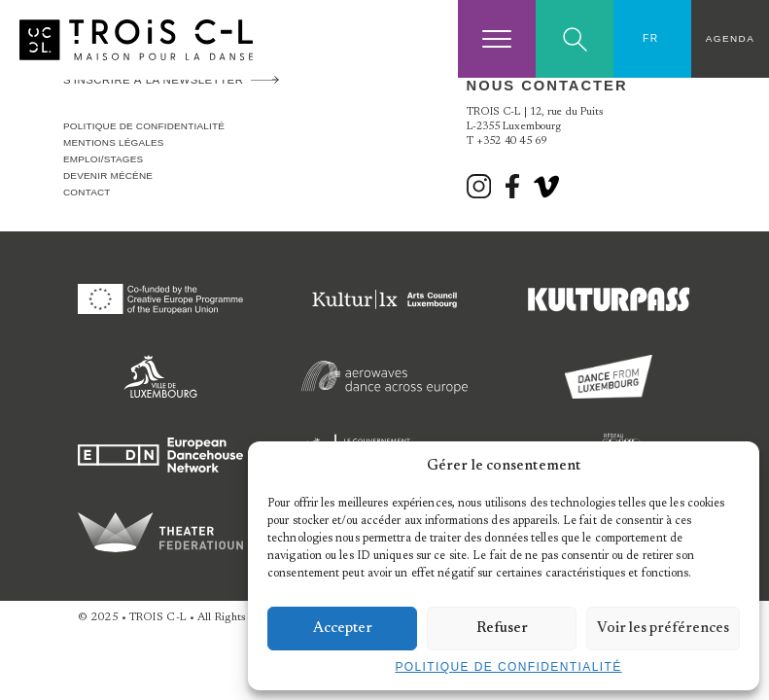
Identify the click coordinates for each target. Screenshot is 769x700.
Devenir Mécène (108, 175)
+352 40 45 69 (512, 141)
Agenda (730, 38)
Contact (87, 192)
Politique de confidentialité (508, 667)
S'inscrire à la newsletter (153, 80)
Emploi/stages (103, 159)
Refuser (502, 629)
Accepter (343, 629)
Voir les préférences (663, 629)
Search (575, 39)
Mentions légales (114, 142)
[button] (730, 466)
